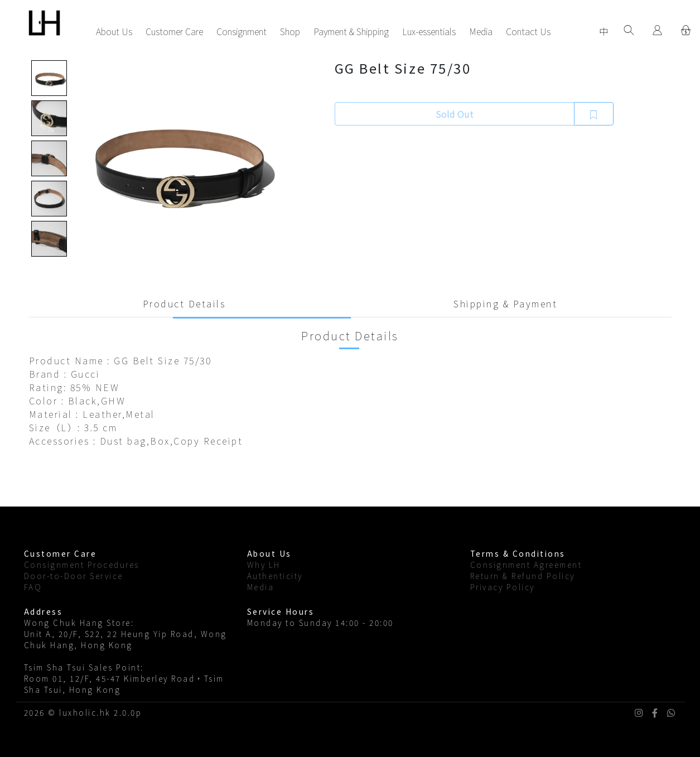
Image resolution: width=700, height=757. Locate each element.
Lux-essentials (429, 31)
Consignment (242, 31)
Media (481, 31)
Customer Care (174, 31)
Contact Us (528, 31)
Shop (290, 31)
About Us (114, 31)
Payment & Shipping (351, 31)
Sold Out (455, 114)
